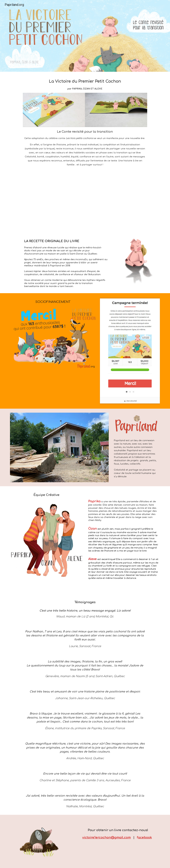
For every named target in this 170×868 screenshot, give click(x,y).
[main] (85, 84)
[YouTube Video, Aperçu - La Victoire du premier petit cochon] (85, 202)
